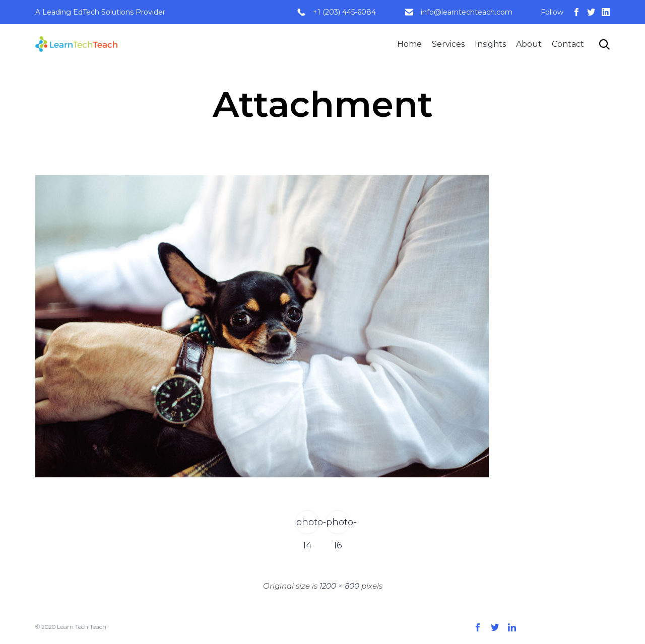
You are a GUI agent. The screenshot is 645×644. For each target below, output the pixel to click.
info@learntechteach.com (467, 12)
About (529, 44)
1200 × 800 (339, 586)
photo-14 (308, 525)
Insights (490, 44)
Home (409, 44)
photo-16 (338, 525)
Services (448, 44)
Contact (568, 44)
